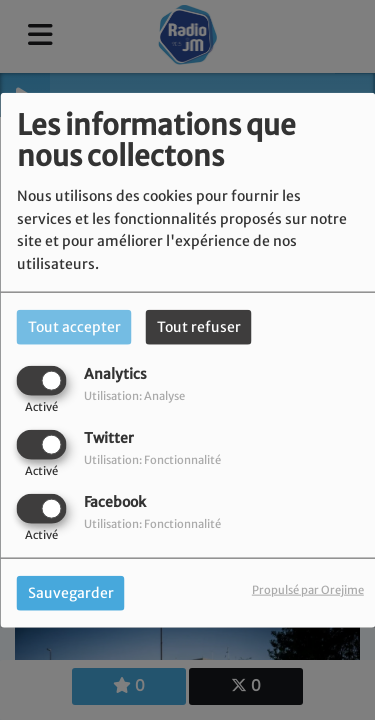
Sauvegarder (71, 593)
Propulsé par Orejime (308, 590)
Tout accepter (74, 326)
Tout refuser (199, 326)
